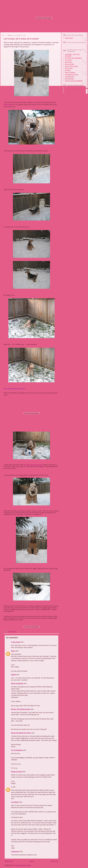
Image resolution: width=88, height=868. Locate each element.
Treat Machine (69, 77)
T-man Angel (16, 642)
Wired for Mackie (17, 683)
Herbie (13, 675)
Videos (14, 632)
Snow (9, 632)
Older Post (55, 861)
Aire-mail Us (69, 92)
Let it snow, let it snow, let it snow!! (21, 39)
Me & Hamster (69, 79)
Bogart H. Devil (16, 772)
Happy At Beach (70, 72)
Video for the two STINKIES (74, 81)
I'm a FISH (68, 60)
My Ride (68, 70)
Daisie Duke (8, 104)
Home (32, 861)
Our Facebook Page (71, 90)
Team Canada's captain (34, 465)
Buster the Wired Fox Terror (21, 733)
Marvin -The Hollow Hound (21, 709)
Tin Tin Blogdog (17, 750)
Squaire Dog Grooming (72, 88)
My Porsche (69, 68)
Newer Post (9, 861)
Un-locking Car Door (72, 74)
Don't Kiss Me (69, 64)
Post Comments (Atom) (22, 865)
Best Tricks (69, 62)
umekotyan (15, 851)
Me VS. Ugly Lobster (71, 66)
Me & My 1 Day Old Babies (73, 58)
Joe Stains (15, 802)
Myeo (13, 651)
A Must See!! (69, 38)
